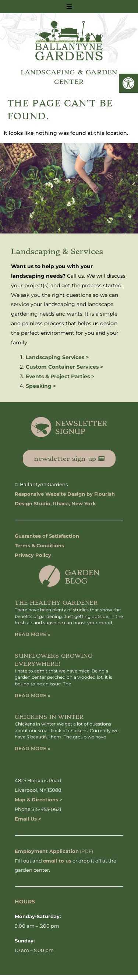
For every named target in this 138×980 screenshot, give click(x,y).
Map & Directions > (39, 800)
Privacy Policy (33, 555)
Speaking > (41, 386)
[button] (128, 83)
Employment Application (47, 851)
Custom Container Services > (64, 367)
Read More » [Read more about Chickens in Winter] (33, 748)
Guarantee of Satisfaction (47, 536)
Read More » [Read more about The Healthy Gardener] (33, 634)
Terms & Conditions (39, 545)
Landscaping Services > (57, 357)
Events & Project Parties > (60, 376)
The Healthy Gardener (56, 603)
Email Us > (28, 819)
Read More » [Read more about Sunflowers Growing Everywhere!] (33, 695)
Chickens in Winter (49, 717)
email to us (57, 861)
